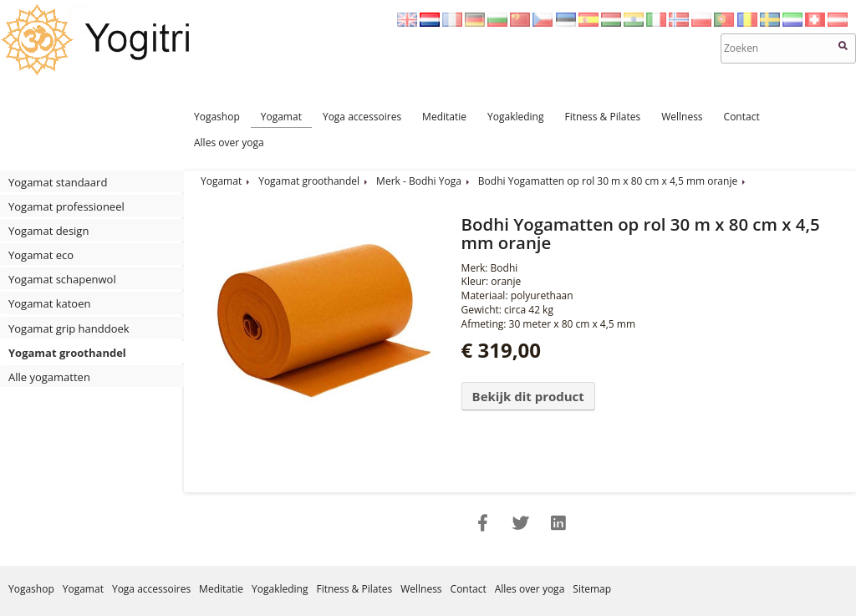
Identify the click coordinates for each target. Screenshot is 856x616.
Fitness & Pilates (602, 117)
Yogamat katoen (49, 303)
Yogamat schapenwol (62, 279)
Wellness (682, 117)
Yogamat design (48, 231)
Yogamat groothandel (67, 353)
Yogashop (217, 117)
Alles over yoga (229, 143)
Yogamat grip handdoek (69, 328)
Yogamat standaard (58, 182)
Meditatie (444, 117)
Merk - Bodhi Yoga (419, 181)
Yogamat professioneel (66, 206)
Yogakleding (515, 117)
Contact (742, 117)
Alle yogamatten (49, 377)
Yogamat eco (41, 255)
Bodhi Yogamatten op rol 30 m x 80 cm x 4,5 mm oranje (608, 181)
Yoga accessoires (362, 117)
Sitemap (592, 589)
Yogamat (281, 117)
